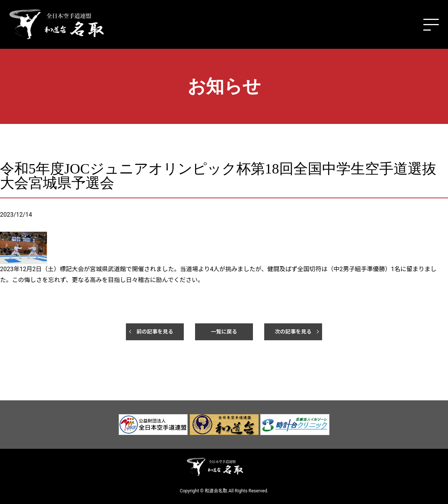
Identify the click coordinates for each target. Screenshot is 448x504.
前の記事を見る (155, 332)
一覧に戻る (224, 332)
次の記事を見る (293, 332)
